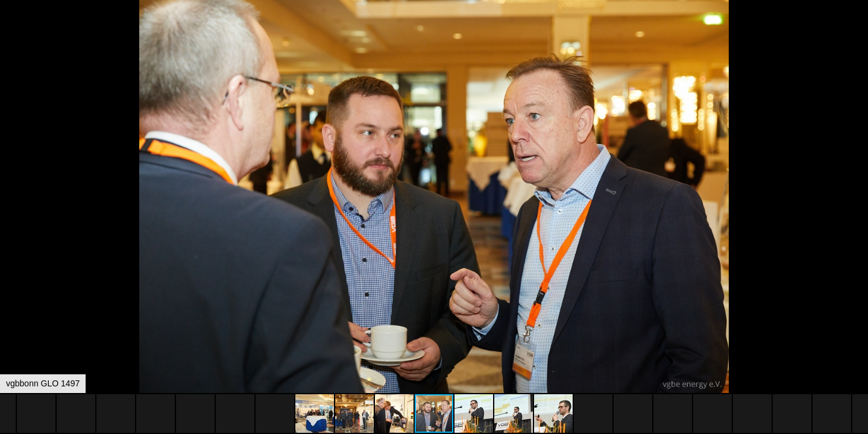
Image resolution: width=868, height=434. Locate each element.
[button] (857, 31)
